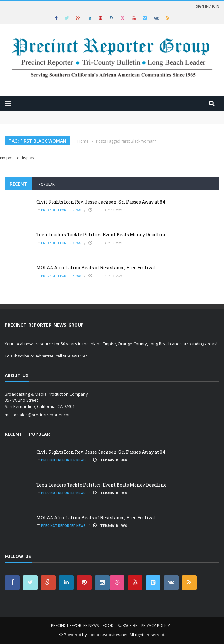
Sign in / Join (208, 6)
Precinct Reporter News (61, 210)
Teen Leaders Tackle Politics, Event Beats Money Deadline (101, 235)
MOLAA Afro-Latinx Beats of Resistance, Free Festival (96, 267)
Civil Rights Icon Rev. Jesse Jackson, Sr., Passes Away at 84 (101, 202)
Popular (47, 184)
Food (108, 626)
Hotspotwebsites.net (108, 635)
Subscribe (127, 626)
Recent (18, 184)
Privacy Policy (156, 626)
